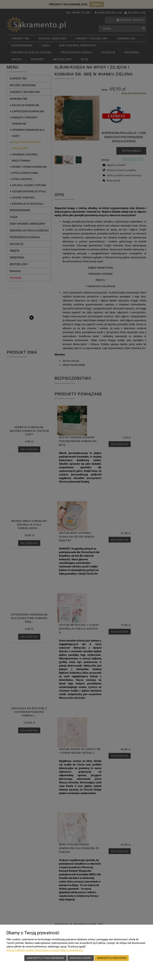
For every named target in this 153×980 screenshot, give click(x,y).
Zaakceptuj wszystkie (112, 958)
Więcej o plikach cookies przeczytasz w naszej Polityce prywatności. (45, 950)
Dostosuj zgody (80, 958)
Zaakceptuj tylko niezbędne (45, 958)
